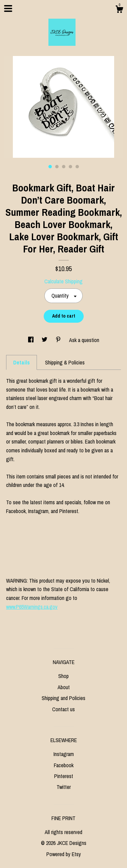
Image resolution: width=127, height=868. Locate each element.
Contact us (63, 709)
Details (22, 362)
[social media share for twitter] (45, 340)
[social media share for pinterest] (59, 340)
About (64, 687)
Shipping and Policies (63, 698)
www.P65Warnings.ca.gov (32, 607)
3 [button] (64, 167)
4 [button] (70, 167)
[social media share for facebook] (31, 340)
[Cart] (119, 10)
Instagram (64, 754)
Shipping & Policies (65, 362)
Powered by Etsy (64, 854)
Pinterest (64, 776)
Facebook (64, 765)
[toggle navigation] (8, 8)
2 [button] (57, 167)
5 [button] (77, 167)
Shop (63, 676)
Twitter (64, 787)
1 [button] (50, 167)
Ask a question (84, 340)
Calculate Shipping (63, 281)
